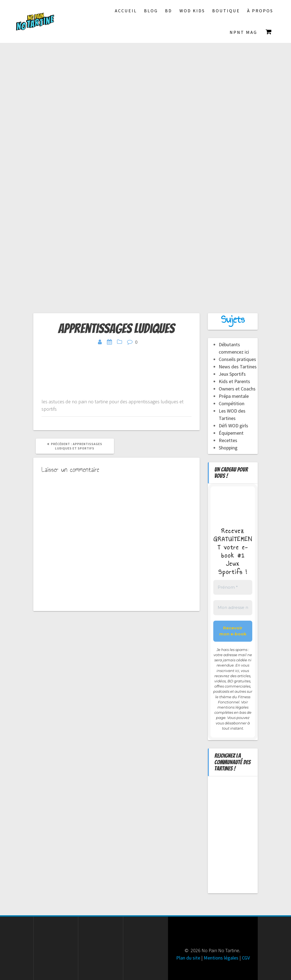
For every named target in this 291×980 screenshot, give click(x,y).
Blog (151, 11)
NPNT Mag (243, 32)
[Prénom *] (233, 587)
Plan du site (188, 958)
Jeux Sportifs (232, 374)
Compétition (232, 403)
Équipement (231, 433)
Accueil (126, 11)
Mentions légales (221, 958)
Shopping (228, 448)
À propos (260, 11)
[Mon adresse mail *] (233, 608)
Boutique (226, 11)
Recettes (228, 440)
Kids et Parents (234, 381)
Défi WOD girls (233, 426)
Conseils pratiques (237, 359)
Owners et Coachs (237, 389)
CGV (246, 958)
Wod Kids (192, 11)
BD (169, 11)
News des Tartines (238, 367)
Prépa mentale (234, 396)
